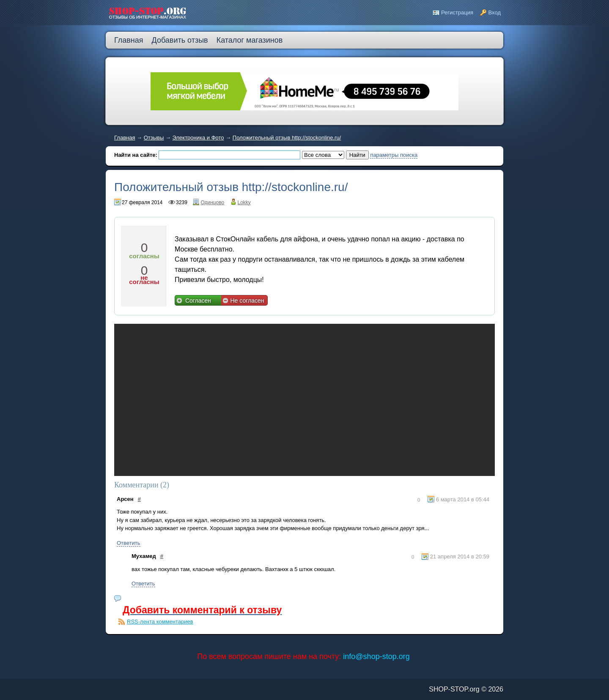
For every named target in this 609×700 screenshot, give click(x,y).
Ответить (129, 543)
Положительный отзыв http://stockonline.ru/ (287, 138)
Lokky (244, 202)
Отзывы (154, 138)
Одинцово (212, 202)
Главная (125, 138)
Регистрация (457, 12)
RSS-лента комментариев (160, 622)
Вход (495, 12)
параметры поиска (394, 155)
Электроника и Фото (198, 138)
